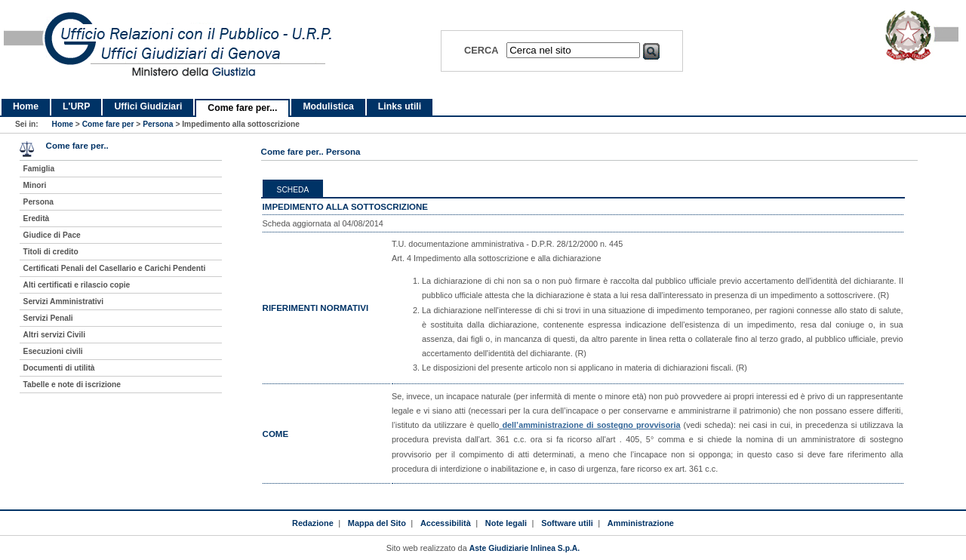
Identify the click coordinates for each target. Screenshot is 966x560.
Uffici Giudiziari (148, 106)
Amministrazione (641, 523)
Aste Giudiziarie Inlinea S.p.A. (525, 548)
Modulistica (328, 106)
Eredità (37, 218)
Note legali (506, 523)
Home (26, 106)
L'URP (76, 106)
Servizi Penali (48, 318)
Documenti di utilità (59, 368)
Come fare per (108, 124)
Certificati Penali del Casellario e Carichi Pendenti (115, 268)
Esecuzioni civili (53, 351)
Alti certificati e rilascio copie (77, 285)
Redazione (313, 523)
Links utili (400, 106)
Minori (35, 185)
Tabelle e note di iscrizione (72, 385)
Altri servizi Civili (54, 335)
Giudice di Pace (52, 235)
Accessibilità (446, 523)
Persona (158, 124)
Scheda (293, 190)
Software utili (567, 523)
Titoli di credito (51, 252)
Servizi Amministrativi (64, 302)
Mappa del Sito (377, 523)
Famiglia (39, 169)
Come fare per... (242, 108)
